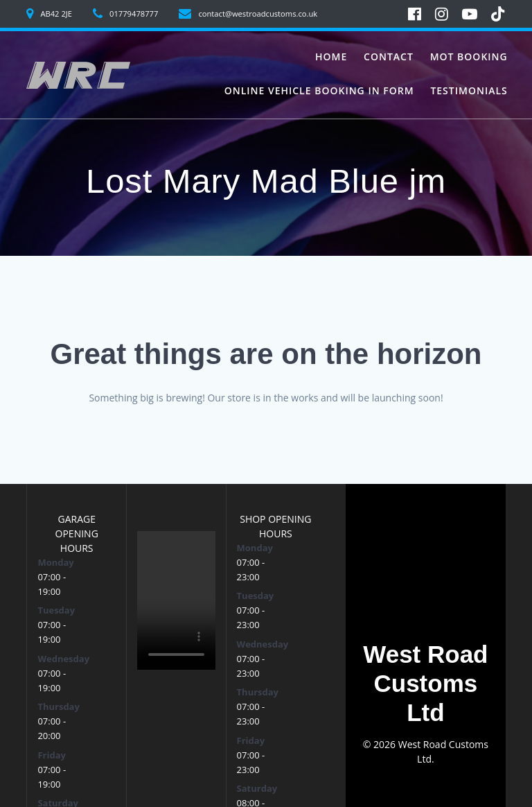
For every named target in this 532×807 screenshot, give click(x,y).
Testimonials (469, 90)
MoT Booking (469, 57)
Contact (389, 57)
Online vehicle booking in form (319, 90)
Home (331, 57)
